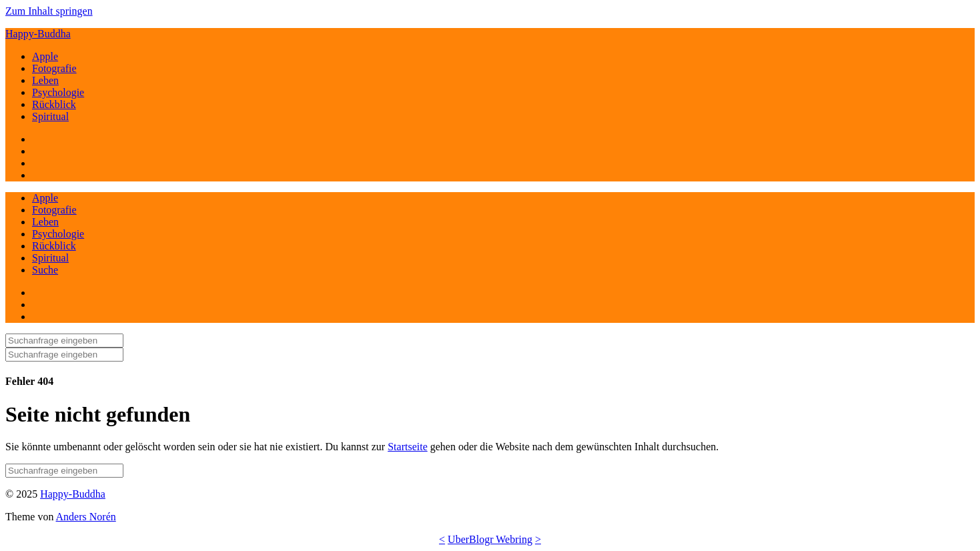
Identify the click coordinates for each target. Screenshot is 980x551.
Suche (45, 270)
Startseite (408, 447)
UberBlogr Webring (490, 539)
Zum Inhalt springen (49, 11)
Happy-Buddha (38, 34)
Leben (45, 80)
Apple (45, 56)
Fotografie (54, 68)
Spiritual (50, 116)
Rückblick (54, 104)
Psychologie (58, 92)
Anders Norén (86, 517)
